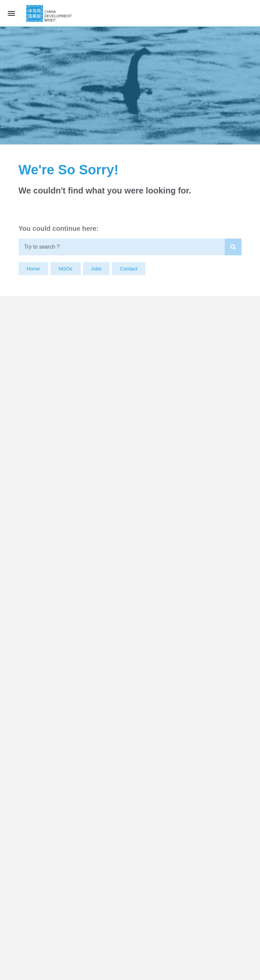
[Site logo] (50, 13)
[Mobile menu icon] (11, 13)
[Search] (233, 247)
